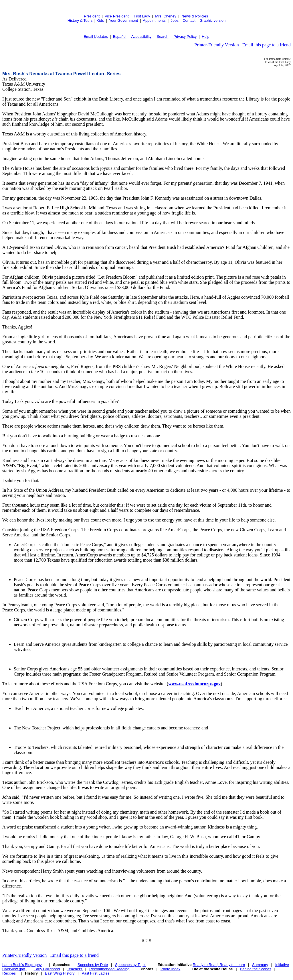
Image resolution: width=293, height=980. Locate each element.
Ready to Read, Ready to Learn (219, 965)
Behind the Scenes (256, 969)
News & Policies (195, 16)
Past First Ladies (95, 973)
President (92, 16)
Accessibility (141, 37)
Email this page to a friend (267, 45)
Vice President (117, 16)
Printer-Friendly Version (216, 45)
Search (162, 37)
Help (206, 37)
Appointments (154, 20)
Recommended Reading (109, 969)
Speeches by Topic (131, 965)
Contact (189, 20)
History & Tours (80, 20)
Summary (260, 965)
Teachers (75, 969)
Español (120, 37)
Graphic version (212, 20)
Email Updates (96, 37)
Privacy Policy (185, 37)
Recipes (9, 973)
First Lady (142, 16)
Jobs (175, 20)
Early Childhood (47, 969)
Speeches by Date (93, 965)
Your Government (123, 20)
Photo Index (170, 969)
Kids (100, 20)
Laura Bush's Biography (22, 965)
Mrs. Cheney (166, 16)
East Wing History (60, 973)
